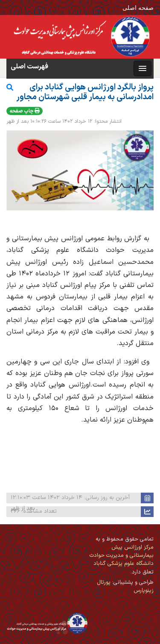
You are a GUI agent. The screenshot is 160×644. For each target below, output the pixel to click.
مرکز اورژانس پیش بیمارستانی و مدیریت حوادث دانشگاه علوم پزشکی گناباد (122, 555)
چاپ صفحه (25, 111)
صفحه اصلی (138, 7)
